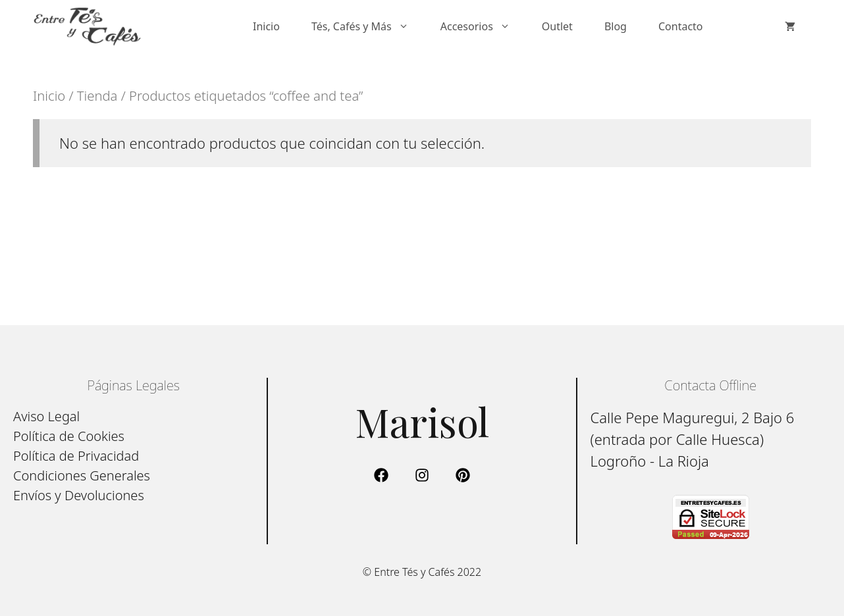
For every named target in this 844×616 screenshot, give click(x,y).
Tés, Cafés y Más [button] (368, 26)
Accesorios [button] (483, 26)
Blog (616, 26)
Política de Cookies (69, 436)
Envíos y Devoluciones (79, 495)
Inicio (266, 26)
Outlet (557, 26)
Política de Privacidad (76, 456)
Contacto (681, 26)
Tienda (97, 95)
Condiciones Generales (82, 475)
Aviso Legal (46, 416)
